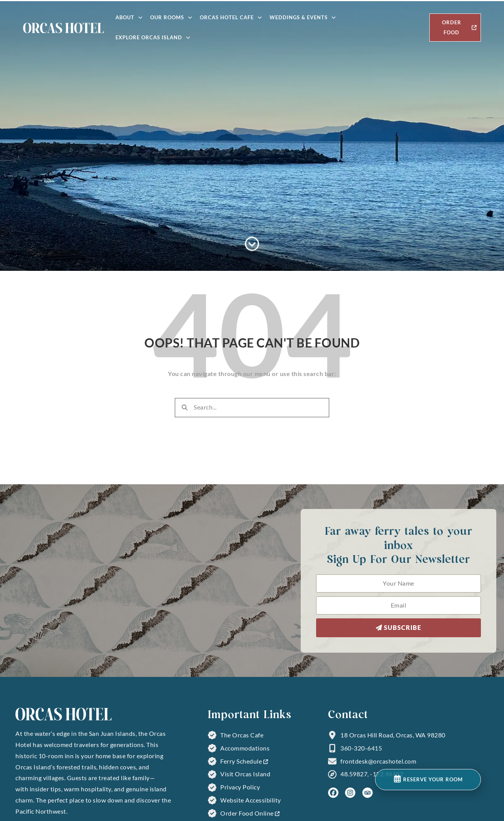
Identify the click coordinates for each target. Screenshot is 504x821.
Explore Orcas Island (153, 38)
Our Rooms (171, 18)
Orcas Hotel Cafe (231, 18)
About (129, 18)
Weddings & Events (303, 18)
